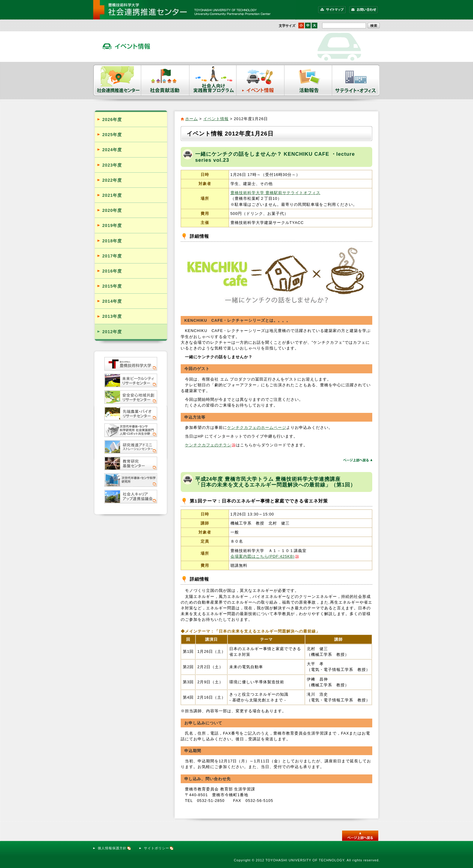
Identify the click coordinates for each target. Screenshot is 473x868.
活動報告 (308, 80)
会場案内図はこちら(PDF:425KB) (263, 556)
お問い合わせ (364, 10)
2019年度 (112, 225)
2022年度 (112, 180)
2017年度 (112, 256)
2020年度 (112, 210)
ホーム (192, 119)
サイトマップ (332, 10)
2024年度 (112, 150)
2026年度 (112, 120)
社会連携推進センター (117, 80)
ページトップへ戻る (358, 460)
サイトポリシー (159, 848)
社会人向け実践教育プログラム (213, 80)
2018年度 (112, 241)
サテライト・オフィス (356, 80)
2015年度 (112, 286)
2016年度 (112, 271)
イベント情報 (260, 80)
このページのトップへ (360, 836)
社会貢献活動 (165, 80)
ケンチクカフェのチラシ (208, 445)
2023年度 (112, 165)
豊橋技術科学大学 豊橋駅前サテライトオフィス (276, 193)
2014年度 (112, 301)
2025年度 (112, 135)
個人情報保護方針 (114, 848)
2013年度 (112, 316)
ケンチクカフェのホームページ (257, 428)
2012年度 (112, 332)
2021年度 (112, 195)
